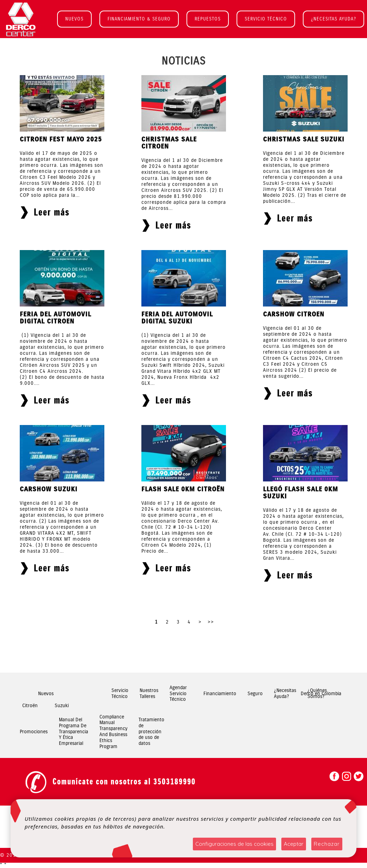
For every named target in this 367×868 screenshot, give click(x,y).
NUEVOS (74, 19)
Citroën (30, 706)
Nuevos (46, 694)
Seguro (255, 694)
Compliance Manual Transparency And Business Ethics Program (113, 732)
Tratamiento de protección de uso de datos (151, 732)
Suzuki (62, 706)
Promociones (34, 732)
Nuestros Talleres (149, 694)
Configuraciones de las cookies (234, 844)
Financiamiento (220, 694)
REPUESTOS (208, 19)
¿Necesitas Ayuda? (285, 694)
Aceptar (294, 844)
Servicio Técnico (120, 694)
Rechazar (327, 844)
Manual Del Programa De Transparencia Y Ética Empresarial (74, 732)
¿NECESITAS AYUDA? (334, 19)
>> (211, 622)
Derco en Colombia (321, 694)
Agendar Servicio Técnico (178, 694)
